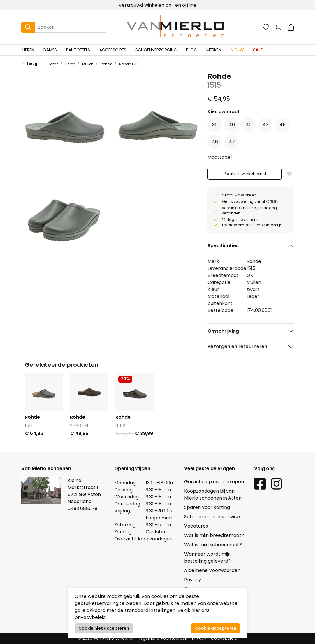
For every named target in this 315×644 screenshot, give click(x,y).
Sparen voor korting (207, 507)
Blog (192, 50)
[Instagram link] (277, 484)
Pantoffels (78, 50)
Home (53, 64)
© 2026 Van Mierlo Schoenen (106, 638)
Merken (214, 50)
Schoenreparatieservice (212, 517)
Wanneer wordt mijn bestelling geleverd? (207, 557)
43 (265, 125)
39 (215, 125)
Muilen (87, 64)
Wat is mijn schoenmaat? (213, 545)
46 (215, 142)
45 (283, 125)
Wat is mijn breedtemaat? (214, 535)
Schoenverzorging (156, 50)
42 (249, 125)
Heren (28, 50)
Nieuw (237, 50)
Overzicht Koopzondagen (143, 539)
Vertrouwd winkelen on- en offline (157, 5)
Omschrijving (223, 331)
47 (232, 142)
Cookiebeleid (224, 638)
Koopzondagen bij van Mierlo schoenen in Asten (213, 494)
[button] (291, 27)
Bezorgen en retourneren (237, 347)
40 (232, 125)
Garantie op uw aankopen (214, 482)
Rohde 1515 (129, 64)
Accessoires (113, 50)
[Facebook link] (260, 484)
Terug (29, 64)
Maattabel (220, 157)
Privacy (193, 580)
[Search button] (28, 27)
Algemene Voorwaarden (212, 570)
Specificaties (223, 246)
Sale (258, 50)
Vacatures (196, 526)
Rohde (106, 64)
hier (196, 610)
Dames (50, 50)
